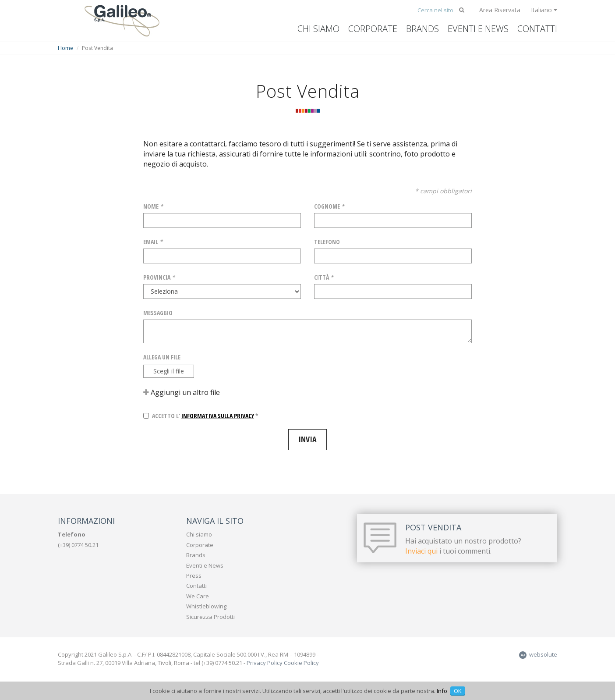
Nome (153, 206)
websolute (538, 654)
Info (442, 691)
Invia (307, 439)
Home (65, 48)
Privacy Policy (265, 663)
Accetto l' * (201, 416)
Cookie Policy (301, 663)
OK (458, 691)
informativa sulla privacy (218, 416)
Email (153, 242)
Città (324, 277)
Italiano (544, 10)
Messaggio (158, 313)
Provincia (159, 277)
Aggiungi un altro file (182, 392)
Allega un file (162, 357)
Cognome (329, 206)
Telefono (327, 242)
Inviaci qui (421, 551)
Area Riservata (500, 10)
